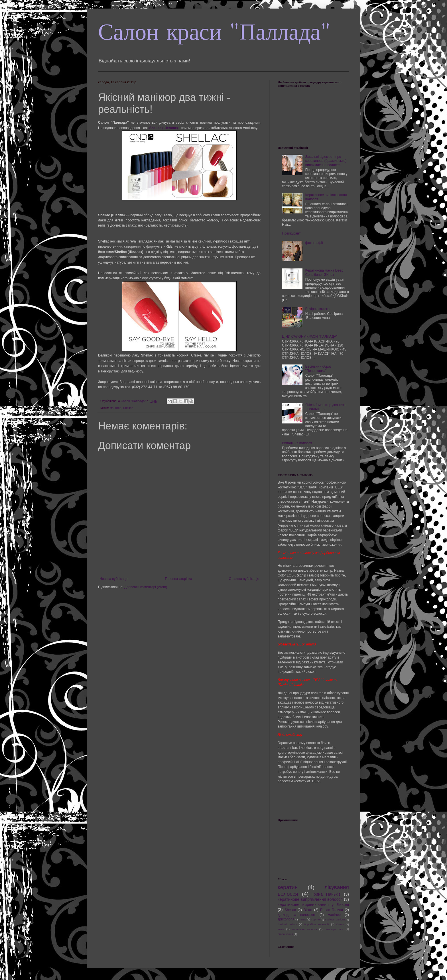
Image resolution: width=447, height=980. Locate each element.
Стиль (340, 924)
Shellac (128, 408)
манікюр (116, 408)
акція (281, 929)
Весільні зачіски (335, 919)
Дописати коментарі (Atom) (146, 587)
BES (303, 919)
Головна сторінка (179, 579)
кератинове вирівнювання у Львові (313, 904)
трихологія (286, 919)
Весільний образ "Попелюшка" (318, 368)
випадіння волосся (304, 929)
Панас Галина (332, 910)
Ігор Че (315, 919)
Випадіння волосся (297, 443)
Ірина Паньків (327, 894)
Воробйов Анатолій (317, 924)
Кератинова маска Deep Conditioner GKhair (324, 272)
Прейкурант (291, 233)
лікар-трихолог (334, 929)
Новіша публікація (114, 579)
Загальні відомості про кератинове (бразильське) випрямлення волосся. (326, 161)
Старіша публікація (244, 579)
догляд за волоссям (296, 915)
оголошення (285, 934)
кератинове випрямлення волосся (310, 899)
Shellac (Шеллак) (164, 128)
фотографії (314, 243)
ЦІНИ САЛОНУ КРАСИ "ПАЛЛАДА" (310, 337)
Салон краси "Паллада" (214, 32)
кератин (288, 887)
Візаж (308, 910)
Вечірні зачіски (287, 924)
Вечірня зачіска (317, 309)
